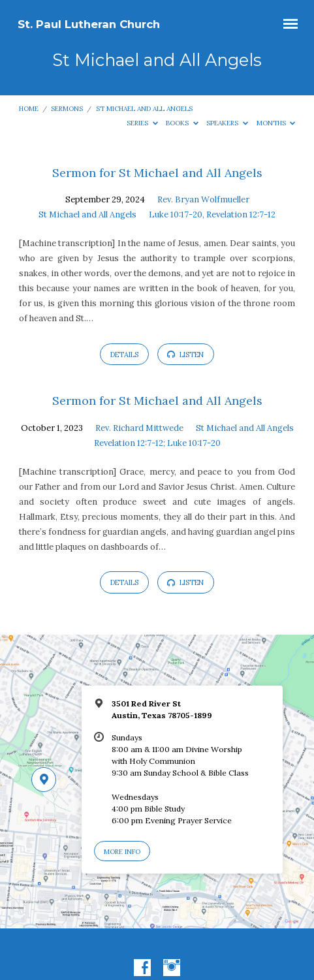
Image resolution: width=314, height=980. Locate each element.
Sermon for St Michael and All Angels (157, 173)
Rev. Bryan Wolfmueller (203, 199)
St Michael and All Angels (144, 109)
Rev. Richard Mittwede (139, 428)
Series (142, 123)
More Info (122, 852)
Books (182, 123)
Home (29, 109)
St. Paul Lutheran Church (89, 24)
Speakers (227, 123)
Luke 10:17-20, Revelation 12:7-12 (212, 214)
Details (124, 355)
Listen (185, 355)
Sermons (67, 109)
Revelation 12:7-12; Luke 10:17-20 (157, 443)
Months (276, 123)
